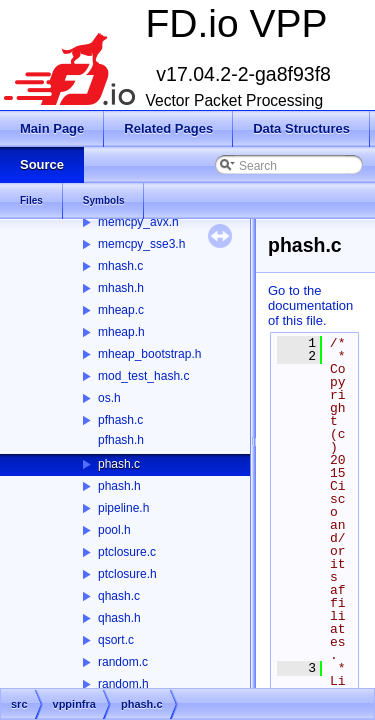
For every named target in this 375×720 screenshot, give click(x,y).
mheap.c (121, 310)
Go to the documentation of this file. (310, 305)
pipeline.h (123, 508)
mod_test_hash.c (143, 376)
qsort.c (116, 640)
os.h (109, 398)
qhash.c (119, 596)
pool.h (114, 530)
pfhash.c (120, 420)
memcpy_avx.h (138, 222)
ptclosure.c (127, 552)
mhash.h (121, 288)
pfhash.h (121, 440)
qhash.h (119, 618)
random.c (123, 662)
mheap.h (121, 332)
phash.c (119, 464)
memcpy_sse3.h (141, 244)
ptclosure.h (127, 574)
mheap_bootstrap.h (149, 354)
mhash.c (120, 266)
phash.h (119, 486)
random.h (123, 684)
